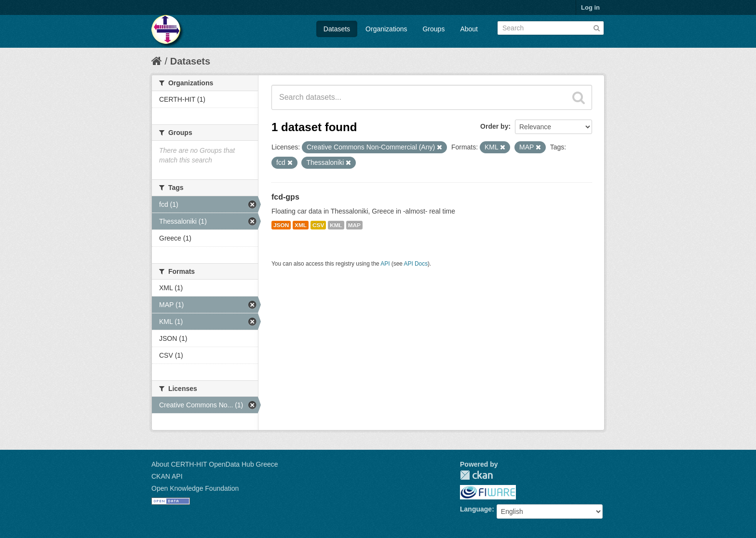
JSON (281, 225)
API (385, 264)
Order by (494, 126)
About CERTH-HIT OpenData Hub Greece (215, 464)
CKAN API (167, 476)
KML (336, 225)
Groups (433, 29)
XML (301, 225)
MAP (354, 225)
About (469, 29)
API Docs (416, 264)
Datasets (337, 29)
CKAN (476, 475)
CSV (318, 225)
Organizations (386, 29)
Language (476, 509)
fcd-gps (285, 197)
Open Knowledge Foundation (195, 488)
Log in (590, 7)
